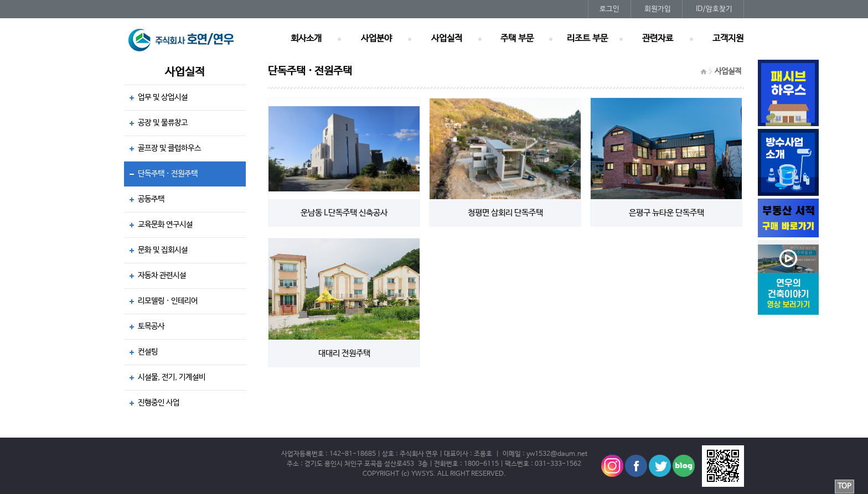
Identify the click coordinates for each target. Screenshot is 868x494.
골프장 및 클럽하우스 (169, 148)
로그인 (609, 9)
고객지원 (728, 39)
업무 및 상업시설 (163, 97)
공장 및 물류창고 (163, 123)
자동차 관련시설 (162, 275)
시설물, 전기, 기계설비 (172, 377)
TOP (844, 487)
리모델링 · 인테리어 (168, 301)
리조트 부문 (587, 39)
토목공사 (151, 326)
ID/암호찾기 (714, 9)
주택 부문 (517, 39)
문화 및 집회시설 (163, 250)
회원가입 (658, 9)
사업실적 (447, 39)
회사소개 (306, 39)
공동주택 (151, 199)
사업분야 (376, 39)
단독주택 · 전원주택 (168, 174)
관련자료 (658, 39)
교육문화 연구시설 (165, 225)
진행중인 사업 (159, 403)
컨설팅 (148, 352)
